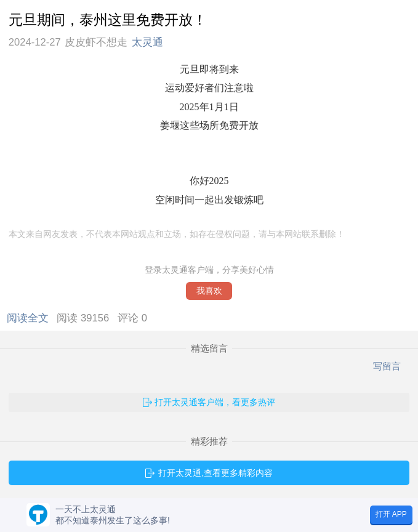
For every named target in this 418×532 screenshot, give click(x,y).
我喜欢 (209, 291)
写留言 (387, 366)
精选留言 (209, 349)
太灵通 (147, 42)
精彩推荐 (209, 441)
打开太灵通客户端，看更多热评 (215, 402)
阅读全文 (30, 318)
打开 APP (391, 514)
